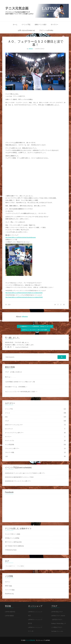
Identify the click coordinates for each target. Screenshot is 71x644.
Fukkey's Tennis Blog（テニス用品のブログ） (59, 625)
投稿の (8, 586)
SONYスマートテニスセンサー (14, 425)
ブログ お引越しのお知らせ (13, 372)
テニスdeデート (10, 566)
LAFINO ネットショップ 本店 (35, 614)
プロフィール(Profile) (46, 30)
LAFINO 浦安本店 (10, 612)
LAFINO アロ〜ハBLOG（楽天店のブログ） (58, 618)
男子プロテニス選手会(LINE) (13, 542)
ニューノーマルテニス (22, 347)
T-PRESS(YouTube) (11, 550)
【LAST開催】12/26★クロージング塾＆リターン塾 (20, 382)
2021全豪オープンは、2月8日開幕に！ (16, 387)
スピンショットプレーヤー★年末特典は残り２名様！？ (21, 392)
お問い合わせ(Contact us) (26, 30)
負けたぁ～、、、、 (11, 377)
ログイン (8, 582)
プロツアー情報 (10, 452)
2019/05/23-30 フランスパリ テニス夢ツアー (18, 481)
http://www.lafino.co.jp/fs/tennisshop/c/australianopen (21, 237)
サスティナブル (10, 441)
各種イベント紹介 (41, 25)
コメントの (10, 590)
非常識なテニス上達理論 (12, 538)
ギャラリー (54, 25)
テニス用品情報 (10, 445)
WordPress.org (9, 594)
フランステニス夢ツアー (12, 448)
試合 (9, 305)
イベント (8, 413)
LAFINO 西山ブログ (57, 612)
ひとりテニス (9, 429)
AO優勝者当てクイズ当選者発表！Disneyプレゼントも (35, 326)
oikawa (31, 49)
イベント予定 (26, 25)
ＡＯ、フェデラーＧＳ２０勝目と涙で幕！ (36, 43)
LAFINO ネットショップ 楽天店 (35, 621)
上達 (6, 456)
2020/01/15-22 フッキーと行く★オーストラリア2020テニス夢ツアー (25, 473)
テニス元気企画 (30, 640)
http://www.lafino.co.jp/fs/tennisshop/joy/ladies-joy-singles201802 (24, 293)
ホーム (15, 25)
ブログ (7, 421)
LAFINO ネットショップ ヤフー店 (35, 629)
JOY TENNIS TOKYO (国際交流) (14, 546)
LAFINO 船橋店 (9, 616)
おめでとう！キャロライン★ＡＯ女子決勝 (35, 330)
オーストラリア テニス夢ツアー (14, 433)
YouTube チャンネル (57, 631)
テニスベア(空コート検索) (13, 534)
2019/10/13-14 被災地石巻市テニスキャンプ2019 (19, 477)
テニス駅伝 (21, 566)
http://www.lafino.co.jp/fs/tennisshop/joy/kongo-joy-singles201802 (24, 297)
